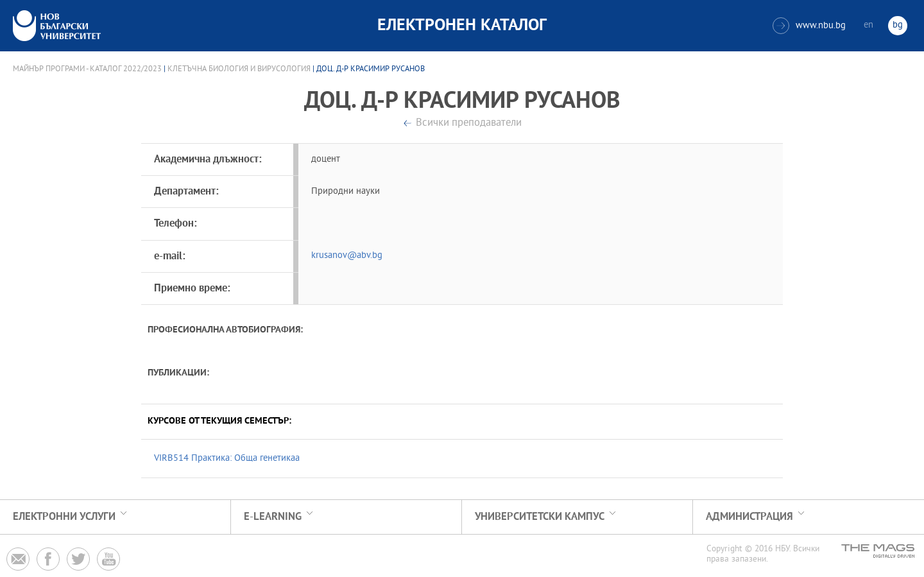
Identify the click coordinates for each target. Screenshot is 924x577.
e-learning (273, 517)
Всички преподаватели (469, 124)
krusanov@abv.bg (347, 256)
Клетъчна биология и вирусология (239, 69)
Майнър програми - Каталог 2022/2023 (87, 69)
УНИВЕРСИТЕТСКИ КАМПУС (540, 517)
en (868, 25)
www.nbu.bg (809, 26)
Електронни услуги (64, 517)
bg (898, 25)
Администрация (749, 517)
